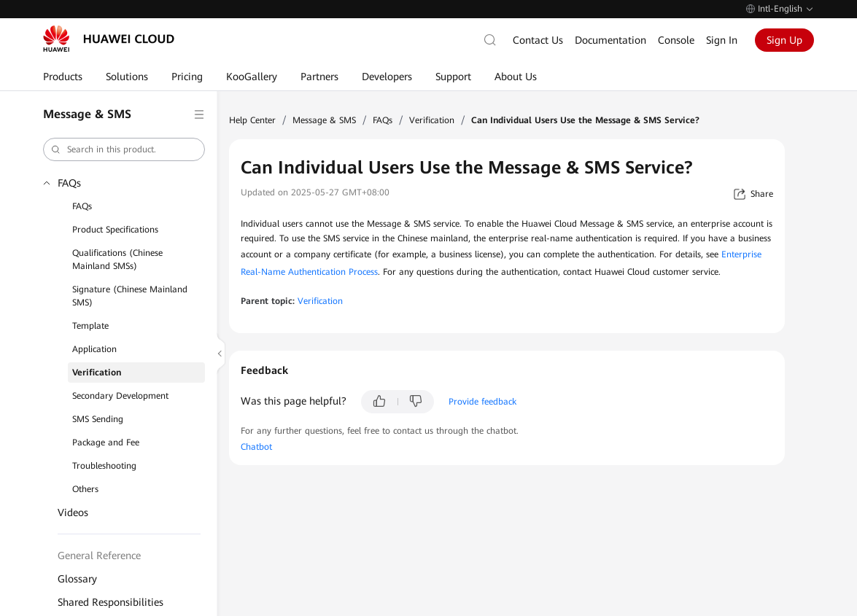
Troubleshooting (104, 466)
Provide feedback (482, 402)
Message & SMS (324, 120)
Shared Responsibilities (110, 602)
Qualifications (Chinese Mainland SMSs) (117, 260)
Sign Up (784, 40)
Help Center (252, 120)
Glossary (77, 579)
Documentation (610, 40)
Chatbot (256, 447)
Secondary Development (120, 396)
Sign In (722, 40)
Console (676, 40)
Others (85, 489)
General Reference (99, 555)
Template (90, 326)
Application (94, 349)
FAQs (69, 183)
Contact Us (538, 40)
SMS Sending (98, 419)
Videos (73, 512)
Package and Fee (106, 442)
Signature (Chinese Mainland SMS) (130, 296)
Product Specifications (115, 230)
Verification (97, 373)
